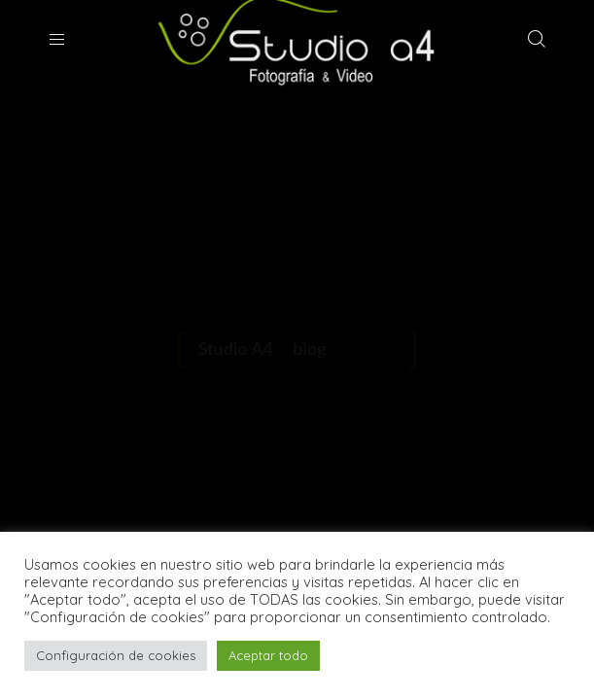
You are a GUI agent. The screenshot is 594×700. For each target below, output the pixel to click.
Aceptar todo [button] (268, 655)
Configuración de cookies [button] (116, 655)
